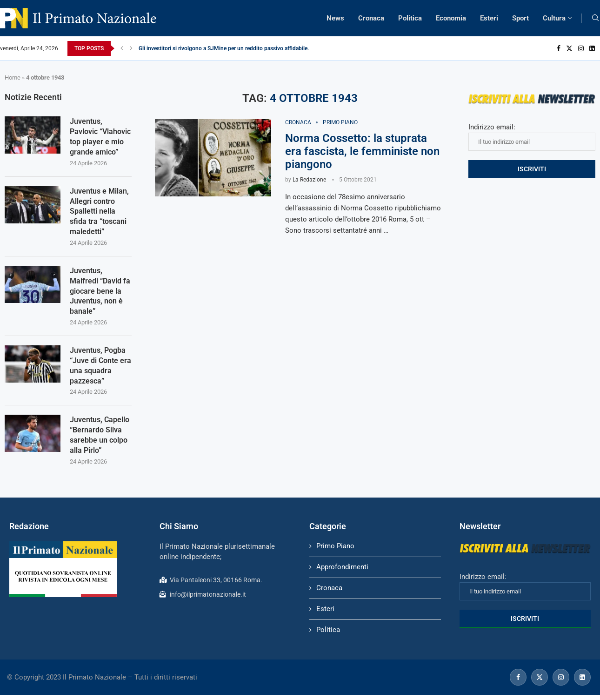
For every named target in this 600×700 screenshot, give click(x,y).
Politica (410, 18)
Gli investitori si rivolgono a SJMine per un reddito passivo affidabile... (225, 48)
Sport (520, 18)
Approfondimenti (342, 572)
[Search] (595, 18)
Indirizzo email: (532, 137)
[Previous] (122, 48)
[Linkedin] (592, 48)
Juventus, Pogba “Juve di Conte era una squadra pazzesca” (100, 369)
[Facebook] (559, 48)
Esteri (489, 18)
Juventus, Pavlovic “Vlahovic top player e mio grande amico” (100, 137)
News (335, 18)
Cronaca (371, 18)
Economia (451, 18)
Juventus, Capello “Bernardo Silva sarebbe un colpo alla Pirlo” (100, 439)
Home (13, 77)
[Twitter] (569, 48)
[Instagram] (581, 48)
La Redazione (309, 180)
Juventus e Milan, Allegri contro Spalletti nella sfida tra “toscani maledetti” (99, 213)
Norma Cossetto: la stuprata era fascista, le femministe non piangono (362, 151)
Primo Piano (335, 551)
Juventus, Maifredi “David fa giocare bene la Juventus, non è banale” (100, 293)
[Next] (131, 48)
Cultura (554, 18)
